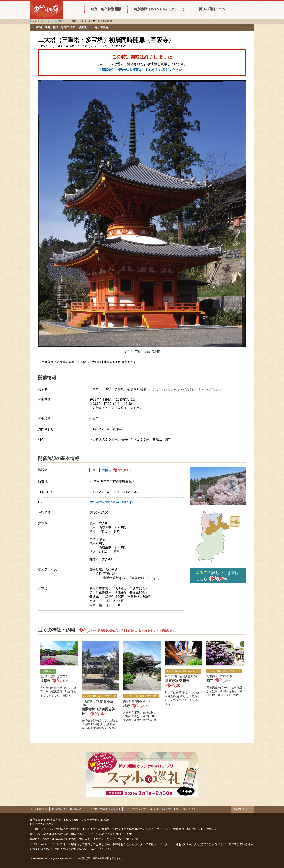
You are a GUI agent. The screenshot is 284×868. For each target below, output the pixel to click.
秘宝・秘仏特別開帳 (106, 9)
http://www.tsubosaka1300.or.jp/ (111, 502)
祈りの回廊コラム (212, 9)
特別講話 (160, 9)
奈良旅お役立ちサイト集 (164, 809)
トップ (33, 21)
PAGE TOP (241, 809)
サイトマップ (191, 809)
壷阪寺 (107, 471)
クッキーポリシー (135, 809)
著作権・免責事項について (105, 809)
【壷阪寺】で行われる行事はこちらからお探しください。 (142, 70)
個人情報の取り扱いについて (69, 809)
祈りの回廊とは (39, 809)
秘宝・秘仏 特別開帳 (53, 21)
